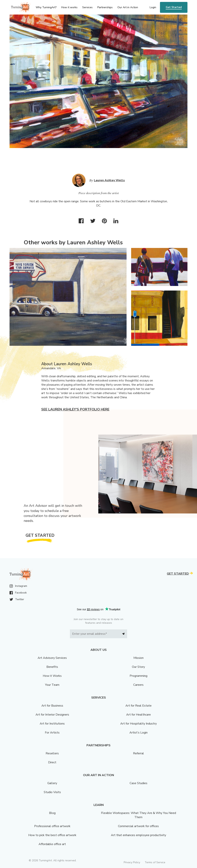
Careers (138, 685)
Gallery (52, 783)
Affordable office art (52, 844)
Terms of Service (155, 862)
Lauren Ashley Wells (109, 180)
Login (153, 7)
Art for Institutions (52, 724)
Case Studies (138, 783)
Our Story (138, 667)
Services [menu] (87, 7)
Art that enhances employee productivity (138, 835)
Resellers (52, 753)
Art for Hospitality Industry (138, 724)
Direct (52, 762)
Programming (138, 676)
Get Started (174, 7)
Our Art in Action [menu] (128, 7)
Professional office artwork (52, 826)
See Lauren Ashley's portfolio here (75, 409)
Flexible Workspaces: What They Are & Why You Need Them (138, 815)
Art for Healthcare (138, 715)
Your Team (52, 685)
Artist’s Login (138, 733)
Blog (52, 813)
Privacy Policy (132, 862)
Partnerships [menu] (105, 7)
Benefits (52, 667)
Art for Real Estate (138, 706)
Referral (138, 753)
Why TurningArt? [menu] (46, 7)
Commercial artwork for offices (138, 826)
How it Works (52, 676)
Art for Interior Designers (52, 715)
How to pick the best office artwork (52, 835)
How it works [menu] (69, 7)
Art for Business (52, 706)
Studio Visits (52, 792)
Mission (138, 658)
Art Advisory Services (52, 658)
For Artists (52, 733)
